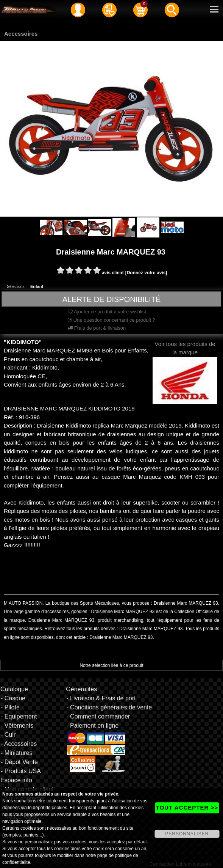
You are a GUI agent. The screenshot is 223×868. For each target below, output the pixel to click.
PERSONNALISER (187, 834)
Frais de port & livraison (97, 328)
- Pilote (10, 707)
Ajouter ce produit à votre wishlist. (108, 312)
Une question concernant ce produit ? (111, 320)
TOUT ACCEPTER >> (187, 807)
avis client (113, 273)
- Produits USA (21, 771)
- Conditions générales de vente (109, 707)
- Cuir (8, 735)
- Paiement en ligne (92, 726)
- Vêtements (17, 726)
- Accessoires (19, 744)
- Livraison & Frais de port (101, 698)
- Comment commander (98, 716)
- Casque (13, 698)
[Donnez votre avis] (146, 273)
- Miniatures (17, 753)
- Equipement (19, 716)
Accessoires (21, 34)
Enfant (37, 286)
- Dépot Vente (19, 762)
